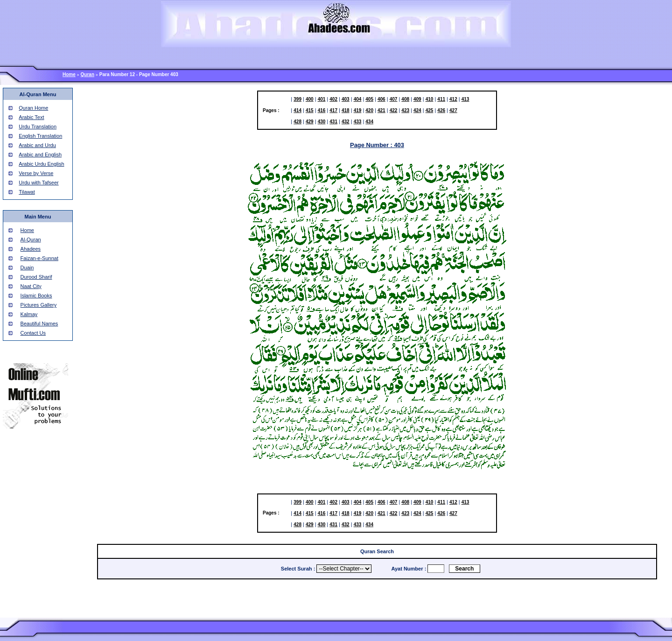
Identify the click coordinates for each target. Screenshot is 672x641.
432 (346, 122)
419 (358, 110)
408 (405, 99)
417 (333, 110)
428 (297, 122)
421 (381, 110)
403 (346, 99)
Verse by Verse (36, 173)
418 (346, 110)
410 (430, 99)
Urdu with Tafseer (38, 183)
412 (453, 99)
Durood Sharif (36, 277)
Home (69, 74)
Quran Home (33, 108)
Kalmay (29, 314)
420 (369, 110)
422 (394, 110)
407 (394, 99)
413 (465, 99)
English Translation (40, 136)
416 (322, 110)
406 (381, 99)
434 (369, 122)
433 (358, 122)
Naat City (31, 286)
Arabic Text (31, 117)
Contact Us (33, 333)
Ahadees (31, 249)
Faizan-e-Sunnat (39, 258)
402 (333, 99)
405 (369, 99)
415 (310, 110)
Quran (87, 74)
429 (310, 122)
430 (322, 122)
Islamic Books (36, 296)
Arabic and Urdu (37, 145)
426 (441, 110)
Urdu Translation (38, 127)
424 (417, 110)
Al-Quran (31, 239)
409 (417, 99)
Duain (27, 268)
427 (453, 110)
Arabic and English (40, 155)
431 (333, 122)
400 (310, 99)
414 (297, 110)
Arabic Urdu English (41, 164)
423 (405, 110)
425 (430, 110)
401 (322, 99)
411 (441, 99)
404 (358, 99)
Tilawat (27, 192)
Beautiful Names (39, 324)
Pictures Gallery (39, 305)
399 (297, 99)
